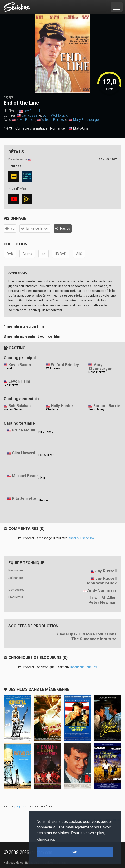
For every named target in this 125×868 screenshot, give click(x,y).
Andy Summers (102, 590)
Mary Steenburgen (87, 120)
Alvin (42, 478)
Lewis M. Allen (103, 598)
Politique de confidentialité (22, 863)
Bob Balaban (19, 406)
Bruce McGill (23, 430)
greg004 (19, 807)
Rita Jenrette (24, 498)
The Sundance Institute (94, 639)
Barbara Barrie (107, 406)
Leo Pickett (11, 385)
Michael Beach (25, 476)
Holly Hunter (62, 406)
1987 (8, 98)
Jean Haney (96, 409)
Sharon (43, 500)
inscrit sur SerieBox (81, 538)
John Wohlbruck (55, 115)
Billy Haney (46, 432)
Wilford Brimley (53, 120)
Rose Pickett (97, 372)
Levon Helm (19, 381)
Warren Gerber (13, 409)
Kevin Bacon (26, 120)
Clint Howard (24, 453)
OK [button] (75, 852)
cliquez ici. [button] (46, 839)
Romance (58, 128)
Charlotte (52, 409)
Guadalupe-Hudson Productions (86, 634)
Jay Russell (32, 111)
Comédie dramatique (31, 128)
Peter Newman (103, 602)
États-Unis (79, 129)
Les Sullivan (46, 455)
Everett (8, 368)
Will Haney (53, 368)
